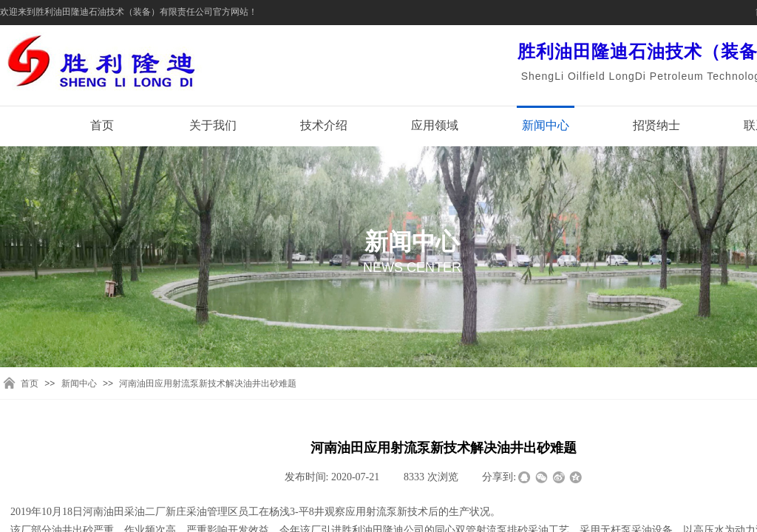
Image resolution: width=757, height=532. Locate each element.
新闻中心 (546, 125)
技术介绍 (324, 125)
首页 (102, 125)
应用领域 (435, 125)
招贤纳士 (656, 125)
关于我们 (213, 125)
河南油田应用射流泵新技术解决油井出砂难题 (208, 383)
